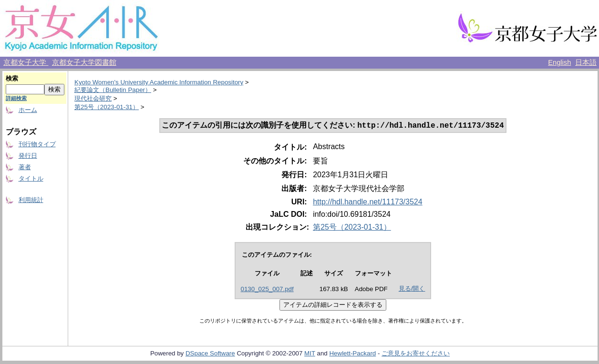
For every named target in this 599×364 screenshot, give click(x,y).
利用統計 (31, 200)
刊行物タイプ (37, 144)
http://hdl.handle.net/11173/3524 (368, 203)
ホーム (28, 110)
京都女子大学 (26, 62)
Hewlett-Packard (352, 354)
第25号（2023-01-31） (107, 107)
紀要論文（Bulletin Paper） (113, 90)
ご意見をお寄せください (416, 354)
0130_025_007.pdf (267, 290)
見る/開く (412, 289)
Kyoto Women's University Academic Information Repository (159, 82)
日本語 (586, 62)
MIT (310, 354)
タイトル (31, 178)
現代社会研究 (93, 98)
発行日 (28, 156)
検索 (12, 78)
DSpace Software (210, 354)
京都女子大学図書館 (84, 62)
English (559, 62)
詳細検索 (16, 98)
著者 (25, 167)
